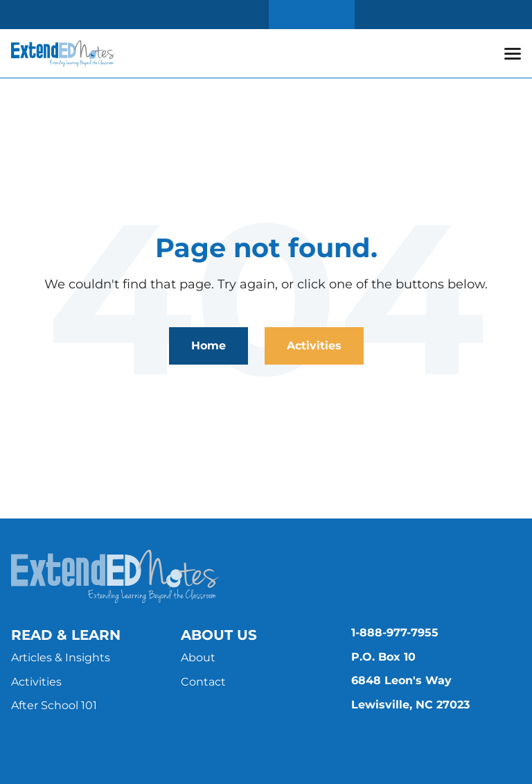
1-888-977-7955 (395, 633)
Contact (203, 682)
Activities (314, 346)
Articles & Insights (61, 657)
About (198, 657)
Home (209, 346)
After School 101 (54, 705)
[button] (513, 53)
